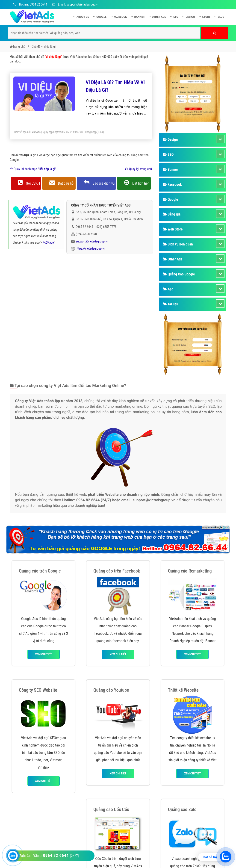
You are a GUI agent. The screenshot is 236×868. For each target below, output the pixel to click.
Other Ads (157, 17)
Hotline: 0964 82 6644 (29, 4)
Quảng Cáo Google (179, 274)
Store (205, 17)
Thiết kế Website (183, 690)
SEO (174, 17)
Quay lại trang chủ (139, 169)
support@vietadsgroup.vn (92, 241)
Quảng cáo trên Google (40, 571)
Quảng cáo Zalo (182, 809)
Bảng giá (172, 214)
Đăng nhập (91, 132)
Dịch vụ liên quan (178, 244)
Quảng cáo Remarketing (190, 571)
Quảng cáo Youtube (111, 690)
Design (189, 17)
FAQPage (48, 242)
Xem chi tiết (44, 654)
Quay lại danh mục (33, 169)
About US (81, 17)
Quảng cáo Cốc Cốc (111, 809)
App (168, 289)
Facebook (119, 17)
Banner (138, 17)
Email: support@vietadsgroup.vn (75, 4)
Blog (219, 17)
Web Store (173, 229)
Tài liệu (171, 304)
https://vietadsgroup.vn (91, 248)
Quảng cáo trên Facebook (117, 571)
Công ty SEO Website (38, 690)
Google (100, 17)
